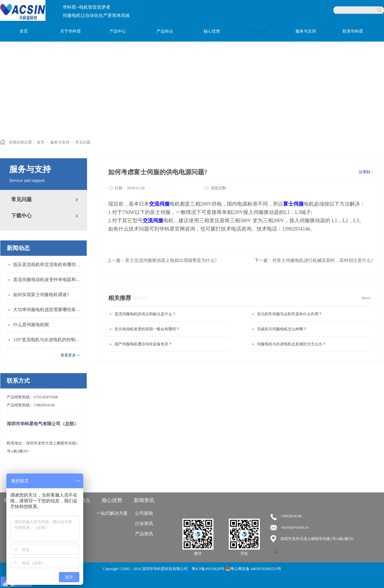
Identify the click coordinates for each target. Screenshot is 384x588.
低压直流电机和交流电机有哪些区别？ (48, 265)
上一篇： (162, 260)
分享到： (366, 172)
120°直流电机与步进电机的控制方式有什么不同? (48, 340)
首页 (24, 31)
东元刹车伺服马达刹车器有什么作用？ (290, 314)
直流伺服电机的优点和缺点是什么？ (145, 314)
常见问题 (83, 142)
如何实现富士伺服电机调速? (41, 295)
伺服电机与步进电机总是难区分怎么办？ (292, 344)
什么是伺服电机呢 (31, 325)
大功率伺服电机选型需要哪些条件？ (48, 310)
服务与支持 (60, 142)
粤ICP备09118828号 (208, 569)
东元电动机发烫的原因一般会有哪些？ (147, 329)
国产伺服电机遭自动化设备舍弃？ (143, 344)
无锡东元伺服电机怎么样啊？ (282, 329)
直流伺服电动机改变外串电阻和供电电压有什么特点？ (48, 280)
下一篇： (314, 260)
